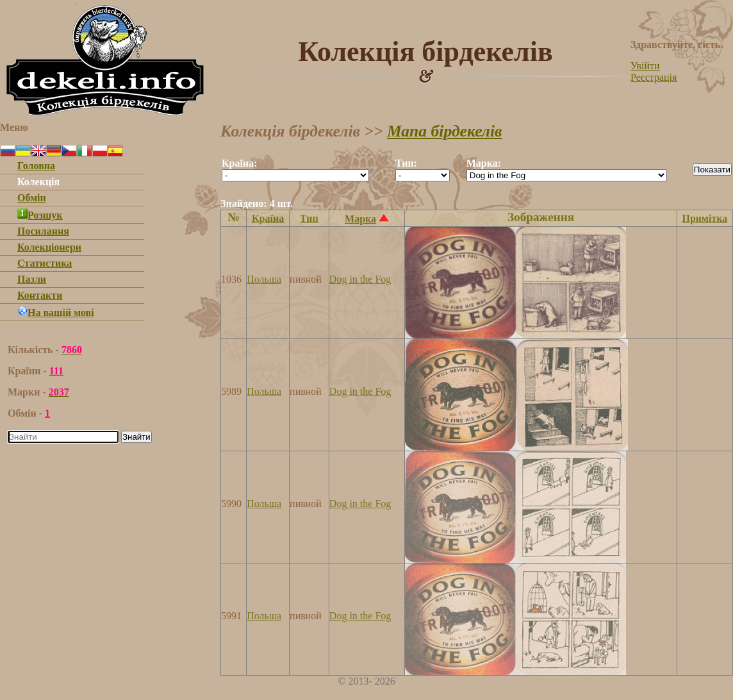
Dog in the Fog (360, 279)
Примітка (704, 218)
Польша (264, 279)
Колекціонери (49, 247)
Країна (268, 218)
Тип (309, 218)
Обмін (32, 198)
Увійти (645, 66)
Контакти (40, 295)
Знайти (136, 437)
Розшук (40, 215)
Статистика (45, 263)
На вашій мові (56, 312)
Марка (360, 219)
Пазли (32, 279)
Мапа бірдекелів (445, 131)
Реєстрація (654, 77)
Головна (36, 166)
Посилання (43, 231)
